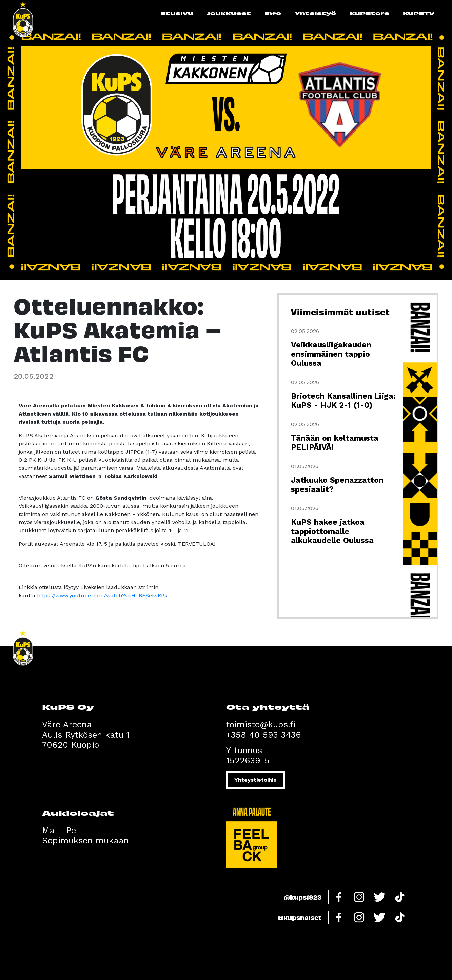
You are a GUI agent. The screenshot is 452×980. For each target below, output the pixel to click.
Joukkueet (229, 13)
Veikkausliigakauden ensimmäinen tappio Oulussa (331, 354)
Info (273, 13)
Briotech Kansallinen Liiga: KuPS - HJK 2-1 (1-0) (343, 401)
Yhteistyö (315, 13)
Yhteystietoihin (256, 780)
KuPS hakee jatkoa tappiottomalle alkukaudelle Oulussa (332, 531)
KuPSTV (419, 13)
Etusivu (177, 13)
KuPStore (369, 13)
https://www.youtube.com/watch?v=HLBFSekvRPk (102, 595)
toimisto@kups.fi (261, 725)
